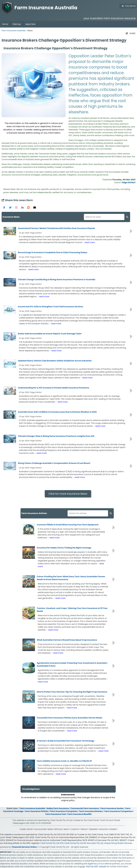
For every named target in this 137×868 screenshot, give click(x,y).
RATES (30, 829)
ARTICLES (58, 829)
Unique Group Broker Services (118, 843)
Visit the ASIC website (96, 866)
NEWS (50, 829)
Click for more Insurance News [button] (68, 494)
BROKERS (94, 829)
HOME (23, 829)
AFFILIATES (103, 829)
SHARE (131, 33)
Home (5, 24)
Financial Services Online (24, 847)
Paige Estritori (129, 182)
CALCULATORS (40, 829)
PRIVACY (85, 829)
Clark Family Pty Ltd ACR (52, 843)
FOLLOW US (129, 6)
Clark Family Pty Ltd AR (75, 843)
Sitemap (17, 24)
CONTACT (75, 829)
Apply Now (30, 24)
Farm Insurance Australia (14, 31)
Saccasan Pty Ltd (95, 843)
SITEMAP (113, 829)
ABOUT (66, 829)
